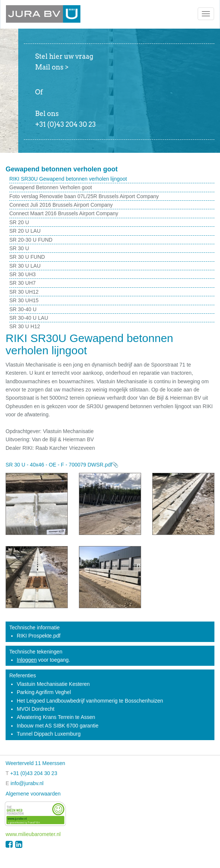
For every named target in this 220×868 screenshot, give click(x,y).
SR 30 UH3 (23, 274)
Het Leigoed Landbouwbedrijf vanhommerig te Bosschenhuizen (90, 701)
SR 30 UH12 (24, 292)
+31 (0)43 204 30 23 (34, 773)
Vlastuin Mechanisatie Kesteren (53, 684)
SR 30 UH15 (24, 300)
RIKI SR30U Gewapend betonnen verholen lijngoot (68, 179)
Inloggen (27, 660)
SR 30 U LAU (25, 266)
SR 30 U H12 (25, 326)
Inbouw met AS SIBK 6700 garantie (58, 726)
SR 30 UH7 (23, 283)
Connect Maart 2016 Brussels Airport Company (64, 213)
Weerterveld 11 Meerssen (35, 763)
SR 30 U (19, 248)
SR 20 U (19, 222)
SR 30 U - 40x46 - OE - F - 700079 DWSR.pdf (59, 465)
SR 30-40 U (23, 309)
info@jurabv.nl (27, 783)
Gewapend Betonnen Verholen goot (51, 187)
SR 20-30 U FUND (31, 240)
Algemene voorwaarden (33, 794)
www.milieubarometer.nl (33, 834)
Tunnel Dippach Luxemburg (49, 734)
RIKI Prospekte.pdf (39, 636)
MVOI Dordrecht (36, 709)
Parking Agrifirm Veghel (44, 692)
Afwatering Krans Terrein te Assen (56, 717)
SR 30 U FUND (27, 257)
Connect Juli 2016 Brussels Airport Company (61, 205)
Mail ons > (52, 67)
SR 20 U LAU (25, 231)
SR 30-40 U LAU (29, 318)
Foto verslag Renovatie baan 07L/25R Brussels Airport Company (84, 196)
